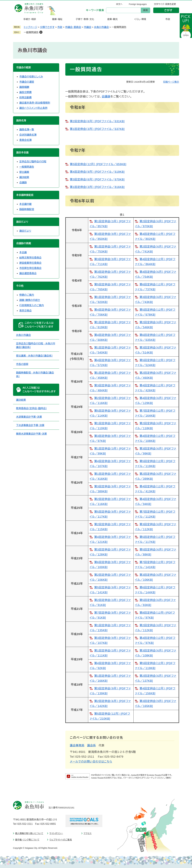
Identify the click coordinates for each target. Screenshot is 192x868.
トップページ (31, 27)
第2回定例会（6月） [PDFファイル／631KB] (97, 121)
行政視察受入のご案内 (32, 305)
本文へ (119, 4)
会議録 (106, 97)
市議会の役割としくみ (31, 77)
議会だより (25, 231)
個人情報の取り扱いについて (29, 833)
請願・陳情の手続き (30, 300)
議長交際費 (26, 92)
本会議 (23, 252)
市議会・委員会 (73, 27)
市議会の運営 (27, 82)
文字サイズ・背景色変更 (165, 4)
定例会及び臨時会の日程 (33, 162)
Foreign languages (138, 4)
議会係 (92, 745)
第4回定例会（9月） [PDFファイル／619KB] (97, 172)
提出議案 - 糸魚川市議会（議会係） (34, 356)
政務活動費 (26, 98)
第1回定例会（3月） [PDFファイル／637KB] (97, 129)
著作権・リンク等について (27, 840)
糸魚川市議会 (101, 27)
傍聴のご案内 (27, 295)
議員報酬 (24, 87)
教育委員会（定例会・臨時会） (32, 408)
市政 (60, 27)
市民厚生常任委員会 (30, 268)
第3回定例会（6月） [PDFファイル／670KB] (97, 180)
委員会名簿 (26, 140)
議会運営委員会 (28, 273)
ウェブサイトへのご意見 (61, 840)
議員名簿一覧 (27, 130)
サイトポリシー (56, 833)
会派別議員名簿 (28, 135)
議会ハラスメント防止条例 (33, 108)
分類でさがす (47, 27)
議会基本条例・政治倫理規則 (35, 103)
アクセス (88, 833)
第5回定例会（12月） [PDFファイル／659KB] (98, 164)
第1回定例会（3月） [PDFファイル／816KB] (97, 187)
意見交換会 (26, 311)
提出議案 (24, 172)
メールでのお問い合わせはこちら (91, 762)
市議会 (87, 27)
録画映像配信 (27, 209)
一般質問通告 (31, 32)
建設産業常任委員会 (30, 263)
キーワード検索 (95, 10)
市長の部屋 (22, 364)
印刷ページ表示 (171, 82)
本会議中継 (26, 204)
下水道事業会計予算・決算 (30, 425)
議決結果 (24, 177)
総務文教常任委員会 (30, 258)
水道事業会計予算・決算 (29, 417)
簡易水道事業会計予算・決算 (32, 434)
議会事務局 (77, 745)
